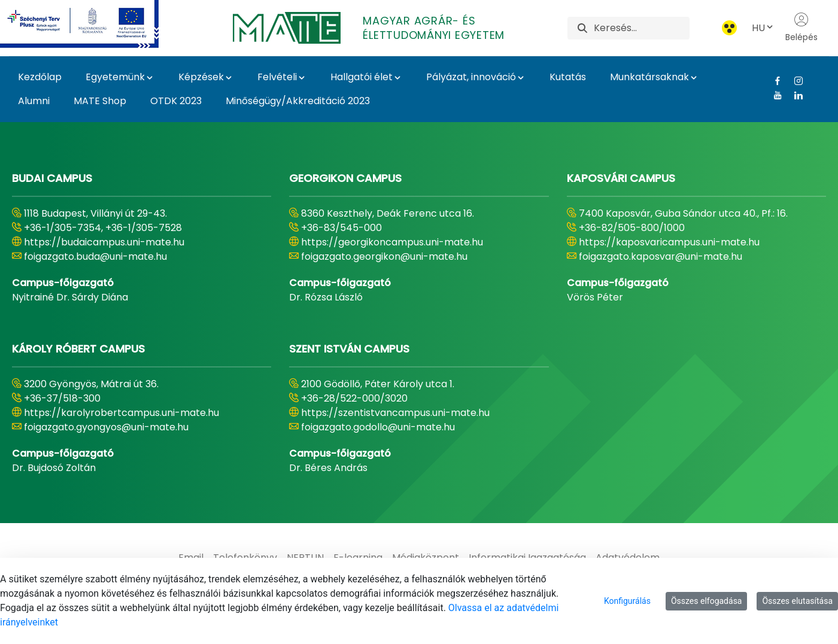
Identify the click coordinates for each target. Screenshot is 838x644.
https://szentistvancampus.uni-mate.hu (395, 413)
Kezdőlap (40, 77)
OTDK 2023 (176, 101)
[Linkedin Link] (794, 95)
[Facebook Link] (773, 81)
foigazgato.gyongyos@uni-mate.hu (106, 427)
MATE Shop (100, 101)
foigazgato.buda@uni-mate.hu (95, 256)
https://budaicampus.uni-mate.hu (104, 242)
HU (763, 28)
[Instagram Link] (794, 81)
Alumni (34, 101)
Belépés (801, 28)
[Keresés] (641, 28)
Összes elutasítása (797, 601)
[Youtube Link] (773, 95)
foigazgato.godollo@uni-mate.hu (378, 427)
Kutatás (568, 77)
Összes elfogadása (707, 601)
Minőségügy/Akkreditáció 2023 (298, 101)
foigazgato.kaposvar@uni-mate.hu (661, 256)
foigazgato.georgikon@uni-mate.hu (384, 256)
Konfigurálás (627, 601)
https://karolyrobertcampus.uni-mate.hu (122, 413)
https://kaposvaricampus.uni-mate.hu (669, 242)
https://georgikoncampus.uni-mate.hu (392, 242)
